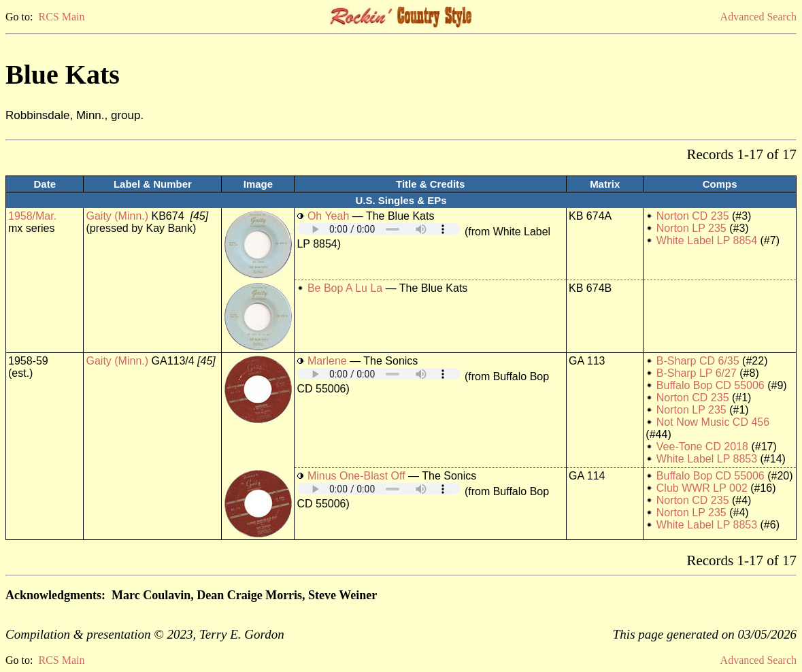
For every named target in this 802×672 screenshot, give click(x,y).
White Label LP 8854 (707, 240)
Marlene (327, 361)
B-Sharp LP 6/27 (697, 373)
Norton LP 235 (691, 228)
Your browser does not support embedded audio (379, 229)
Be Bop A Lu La (345, 288)
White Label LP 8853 (707, 459)
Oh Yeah (328, 216)
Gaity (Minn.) (117, 216)
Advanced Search (758, 17)
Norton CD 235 (693, 216)
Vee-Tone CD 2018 (702, 447)
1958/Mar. (32, 216)
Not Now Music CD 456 (713, 422)
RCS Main (61, 17)
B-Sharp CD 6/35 (698, 361)
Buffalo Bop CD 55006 (711, 385)
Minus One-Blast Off (356, 476)
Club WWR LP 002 (702, 488)
